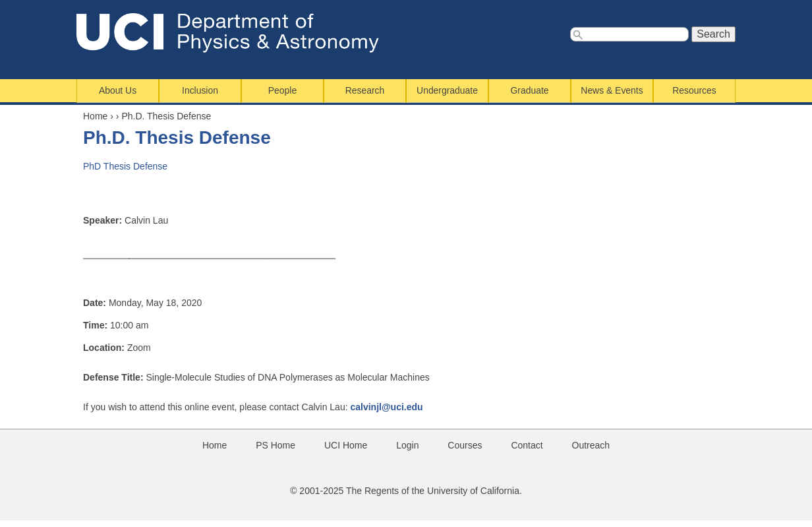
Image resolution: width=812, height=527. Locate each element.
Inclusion (200, 90)
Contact (527, 445)
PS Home (275, 445)
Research (365, 90)
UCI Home (346, 445)
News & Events (612, 90)
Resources (694, 90)
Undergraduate (447, 90)
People (282, 90)
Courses (465, 445)
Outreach (591, 445)
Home (95, 116)
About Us (118, 90)
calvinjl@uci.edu (386, 407)
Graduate (530, 90)
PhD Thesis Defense (125, 166)
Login (407, 445)
